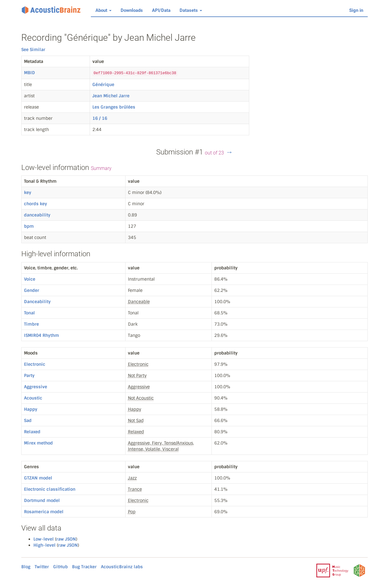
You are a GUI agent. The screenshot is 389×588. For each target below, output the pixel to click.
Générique (103, 85)
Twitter (42, 567)
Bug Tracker (84, 567)
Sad (28, 420)
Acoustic (33, 398)
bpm (29, 226)
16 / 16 (100, 118)
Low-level (44, 539)
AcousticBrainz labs (122, 567)
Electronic (35, 364)
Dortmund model (42, 500)
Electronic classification (50, 489)
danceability (37, 215)
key (28, 192)
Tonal (29, 313)
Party (29, 375)
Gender (32, 290)
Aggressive (36, 387)
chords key (36, 204)
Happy (31, 409)
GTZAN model (38, 478)
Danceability (37, 302)
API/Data (161, 10)
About (103, 10)
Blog (26, 567)
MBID (29, 73)
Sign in (356, 10)
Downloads (132, 10)
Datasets (191, 10)
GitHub (60, 567)
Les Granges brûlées (114, 107)
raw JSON (66, 539)
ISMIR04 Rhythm (41, 335)
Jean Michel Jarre (111, 96)
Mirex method (38, 443)
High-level (45, 545)
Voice (30, 279)
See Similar (33, 50)
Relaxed (32, 432)
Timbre (31, 324)
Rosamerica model (44, 512)
